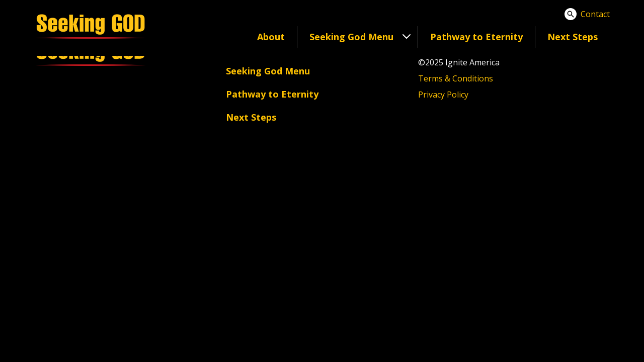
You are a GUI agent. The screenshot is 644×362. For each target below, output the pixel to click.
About (271, 37)
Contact (595, 14)
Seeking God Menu (268, 71)
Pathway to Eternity (476, 37)
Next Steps (573, 37)
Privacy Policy (443, 95)
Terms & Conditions (456, 78)
